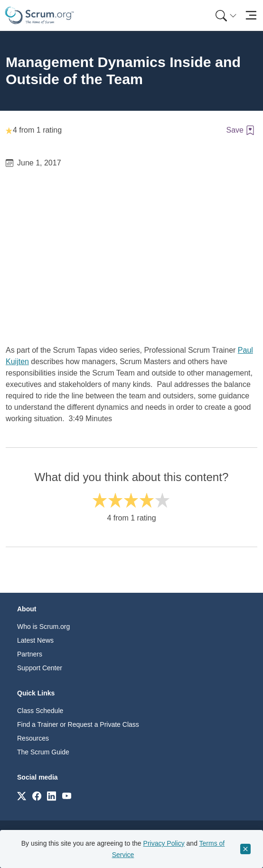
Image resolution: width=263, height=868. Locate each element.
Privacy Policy (164, 843)
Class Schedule (40, 711)
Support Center (40, 668)
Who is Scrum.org (43, 627)
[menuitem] (225, 15)
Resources (33, 738)
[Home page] (39, 15)
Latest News (35, 640)
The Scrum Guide (43, 752)
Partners (30, 654)
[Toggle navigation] (251, 15)
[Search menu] (226, 15)
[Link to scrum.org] (22, 796)
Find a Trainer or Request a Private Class (78, 724)
